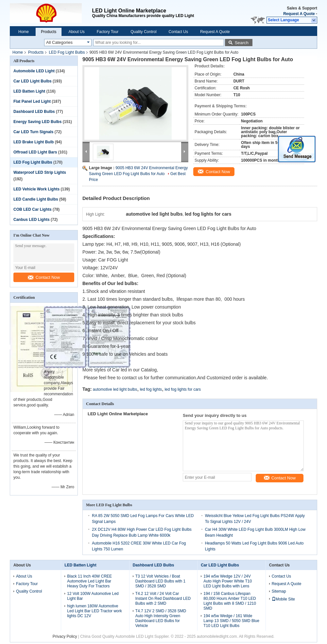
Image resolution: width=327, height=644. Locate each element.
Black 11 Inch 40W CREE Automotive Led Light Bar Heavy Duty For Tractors (89, 581)
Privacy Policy (65, 636)
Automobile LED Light (34, 71)
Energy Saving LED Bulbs (37, 122)
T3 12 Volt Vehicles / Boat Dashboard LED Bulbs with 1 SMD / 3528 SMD (160, 581)
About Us (76, 32)
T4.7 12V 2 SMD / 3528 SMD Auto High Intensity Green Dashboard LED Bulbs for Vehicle (161, 618)
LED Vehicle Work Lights (36, 189)
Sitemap (279, 591)
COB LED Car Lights (33, 209)
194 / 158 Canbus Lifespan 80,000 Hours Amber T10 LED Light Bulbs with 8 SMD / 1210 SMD (230, 601)
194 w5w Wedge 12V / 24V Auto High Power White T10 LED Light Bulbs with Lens (228, 581)
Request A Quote (299, 14)
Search (242, 43)
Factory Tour (108, 32)
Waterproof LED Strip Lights (40, 172)
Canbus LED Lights (32, 220)
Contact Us (178, 32)
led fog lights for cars (183, 389)
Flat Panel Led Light (32, 101)
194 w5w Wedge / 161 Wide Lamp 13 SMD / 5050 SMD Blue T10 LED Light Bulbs (231, 621)
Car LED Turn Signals (33, 132)
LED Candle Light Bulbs (36, 199)
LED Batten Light (29, 91)
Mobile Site (283, 599)
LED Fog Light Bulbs (67, 52)
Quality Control (143, 32)
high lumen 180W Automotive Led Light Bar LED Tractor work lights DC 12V (94, 611)
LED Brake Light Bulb (34, 142)
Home (24, 32)
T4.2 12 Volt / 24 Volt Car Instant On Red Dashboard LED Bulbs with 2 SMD (163, 599)
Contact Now (44, 277)
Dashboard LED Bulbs (34, 112)
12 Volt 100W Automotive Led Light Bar (93, 596)
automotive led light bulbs (115, 389)
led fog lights (151, 389)
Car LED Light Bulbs (33, 81)
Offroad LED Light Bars (35, 152)
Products (49, 32)
